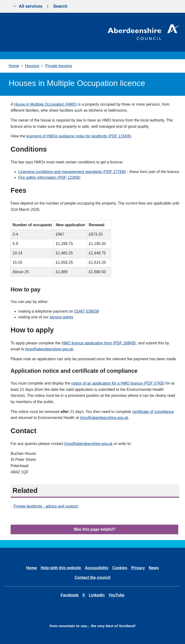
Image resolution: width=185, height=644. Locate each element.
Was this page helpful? (95, 529)
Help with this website (61, 568)
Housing (32, 66)
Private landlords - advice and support (46, 506)
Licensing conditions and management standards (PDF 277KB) (72, 172)
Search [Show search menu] (60, 6)
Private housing (59, 66)
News (154, 568)
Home (14, 66)
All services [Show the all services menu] (27, 6)
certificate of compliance (153, 412)
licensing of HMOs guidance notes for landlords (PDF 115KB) (79, 136)
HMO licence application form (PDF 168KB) (99, 343)
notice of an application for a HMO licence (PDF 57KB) (118, 383)
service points (61, 317)
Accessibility (97, 568)
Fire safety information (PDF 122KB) (49, 177)
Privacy (138, 568)
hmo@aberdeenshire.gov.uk (49, 349)
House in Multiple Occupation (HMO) (45, 104)
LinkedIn (97, 595)
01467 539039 (86, 311)
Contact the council (92, 577)
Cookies (120, 568)
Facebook (69, 595)
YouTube (117, 595)
